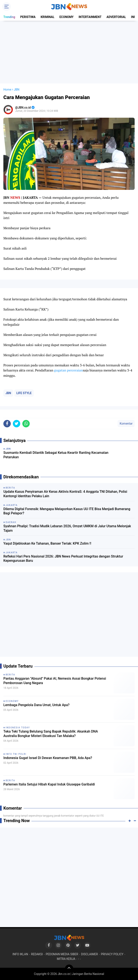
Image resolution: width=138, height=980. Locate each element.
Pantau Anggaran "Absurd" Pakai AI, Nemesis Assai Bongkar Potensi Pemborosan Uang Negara (55, 681)
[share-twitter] (17, 424)
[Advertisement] (69, 52)
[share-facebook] (7, 424)
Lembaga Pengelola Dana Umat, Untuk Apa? (36, 705)
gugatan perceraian (69, 370)
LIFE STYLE (24, 393)
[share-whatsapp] (26, 424)
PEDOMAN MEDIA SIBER (62, 954)
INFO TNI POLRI (16, 754)
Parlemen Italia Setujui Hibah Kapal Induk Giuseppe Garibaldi (49, 784)
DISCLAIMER (90, 954)
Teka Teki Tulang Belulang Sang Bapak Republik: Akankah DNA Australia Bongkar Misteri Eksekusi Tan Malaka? (51, 734)
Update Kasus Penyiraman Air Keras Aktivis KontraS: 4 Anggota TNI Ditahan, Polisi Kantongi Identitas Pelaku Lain (65, 494)
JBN (8, 393)
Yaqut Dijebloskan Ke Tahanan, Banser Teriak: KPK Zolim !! (47, 543)
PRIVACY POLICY (112, 954)
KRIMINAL (48, 17)
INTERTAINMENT (90, 17)
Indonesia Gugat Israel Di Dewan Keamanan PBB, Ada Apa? (48, 758)
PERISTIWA (28, 17)
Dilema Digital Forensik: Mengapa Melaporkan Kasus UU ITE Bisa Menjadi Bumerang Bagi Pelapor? (67, 511)
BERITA (10, 675)
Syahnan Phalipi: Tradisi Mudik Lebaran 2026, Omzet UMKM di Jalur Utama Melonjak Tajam (67, 528)
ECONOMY (66, 17)
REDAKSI (37, 954)
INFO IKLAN (20, 954)
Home (7, 90)
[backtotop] (69, 969)
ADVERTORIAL (116, 17)
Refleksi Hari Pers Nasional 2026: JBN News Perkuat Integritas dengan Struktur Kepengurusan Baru (63, 559)
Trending (9, 17)
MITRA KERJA (66, 959)
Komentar (126, 424)
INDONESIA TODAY (18, 728)
